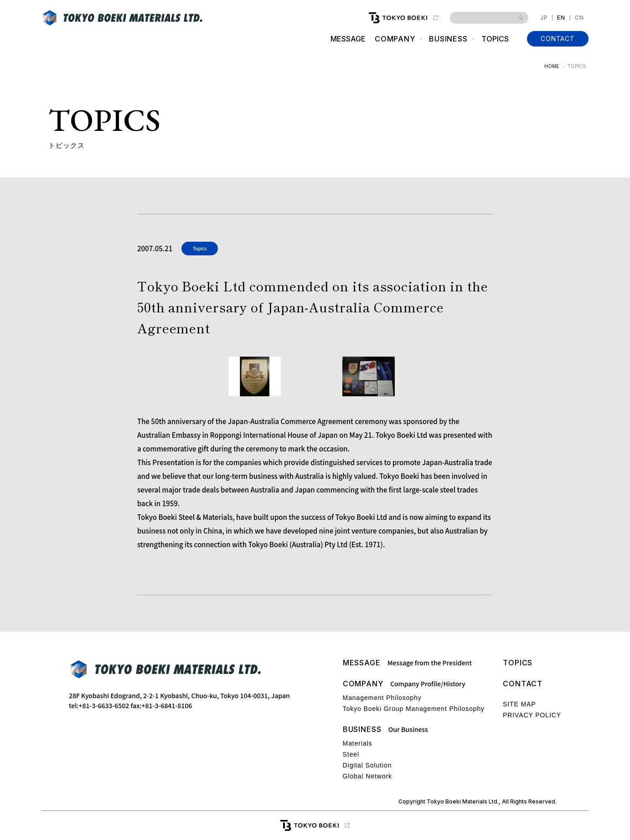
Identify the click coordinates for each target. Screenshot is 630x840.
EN (561, 18)
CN (579, 18)
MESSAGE (348, 39)
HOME (552, 66)
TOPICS (495, 39)
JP (544, 18)
